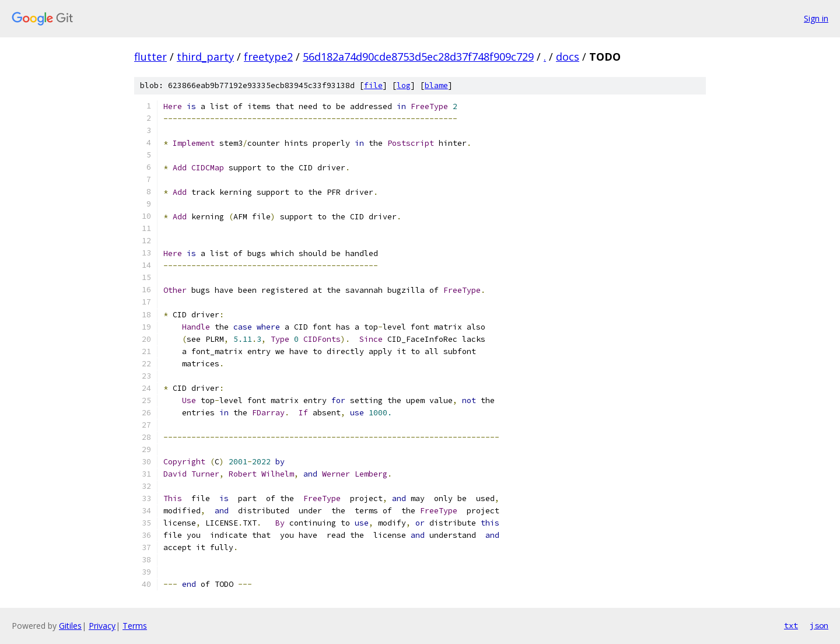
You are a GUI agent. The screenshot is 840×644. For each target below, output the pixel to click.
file (373, 85)
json (819, 625)
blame (436, 85)
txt (791, 625)
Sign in (816, 18)
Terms (135, 626)
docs (568, 57)
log (404, 85)
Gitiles (70, 626)
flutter (150, 57)
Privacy (102, 626)
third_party (205, 57)
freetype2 (268, 57)
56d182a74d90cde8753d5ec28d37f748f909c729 (418, 57)
